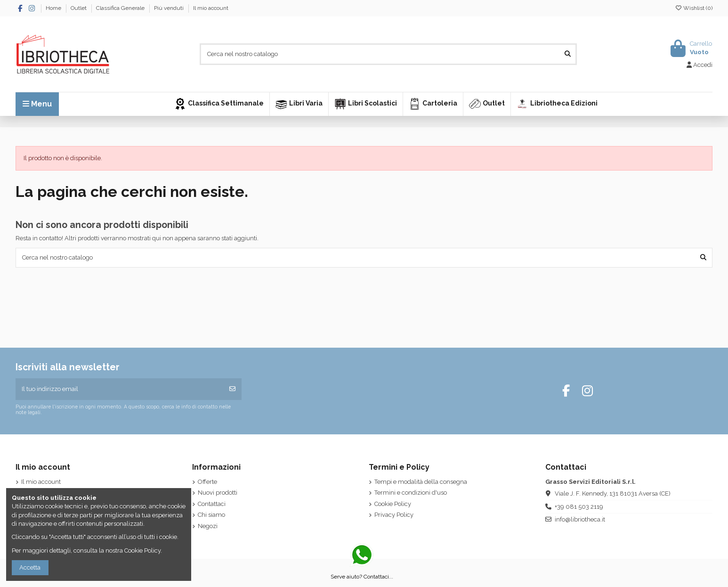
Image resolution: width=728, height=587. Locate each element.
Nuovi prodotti (218, 493)
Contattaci (212, 504)
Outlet (79, 8)
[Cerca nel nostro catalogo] (568, 54)
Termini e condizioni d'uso (411, 493)
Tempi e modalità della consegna (421, 482)
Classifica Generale (121, 8)
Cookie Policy (393, 504)
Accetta (30, 567)
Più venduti (170, 8)
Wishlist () (694, 8)
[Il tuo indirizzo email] (120, 389)
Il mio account (211, 8)
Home (54, 8)
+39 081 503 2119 (579, 507)
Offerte (207, 482)
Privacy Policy (394, 515)
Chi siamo (211, 515)
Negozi (208, 526)
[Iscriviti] (232, 389)
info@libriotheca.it (580, 519)
